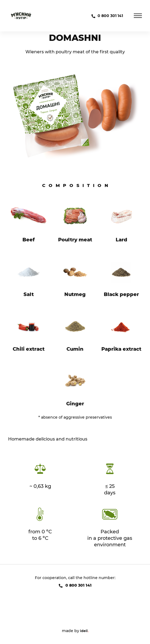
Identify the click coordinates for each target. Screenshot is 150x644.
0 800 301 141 (110, 16)
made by (75, 631)
